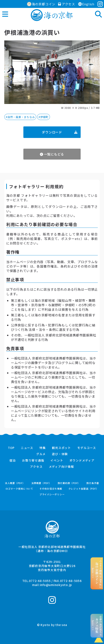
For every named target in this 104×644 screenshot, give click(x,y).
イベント (57, 460)
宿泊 (13, 460)
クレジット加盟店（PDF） (84, 489)
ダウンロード (60, 132)
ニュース (27, 448)
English (86, 4)
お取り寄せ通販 (33, 460)
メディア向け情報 (61, 467)
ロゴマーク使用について (19, 489)
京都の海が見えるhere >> (97, 626)
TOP (11, 448)
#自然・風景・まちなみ (20, 117)
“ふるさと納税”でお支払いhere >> (97, 573)
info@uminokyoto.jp (56, 585)
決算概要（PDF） (41, 483)
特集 (43, 448)
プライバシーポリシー (52, 494)
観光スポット (61, 448)
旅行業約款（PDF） (69, 483)
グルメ (41, 454)
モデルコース (87, 448)
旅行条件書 (93, 483)
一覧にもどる (52, 154)
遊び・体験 (60, 454)
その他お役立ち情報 (51, 489)
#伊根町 (44, 117)
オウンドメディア (82, 460)
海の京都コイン (41, 4)
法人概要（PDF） (15, 483)
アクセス (67, 4)
